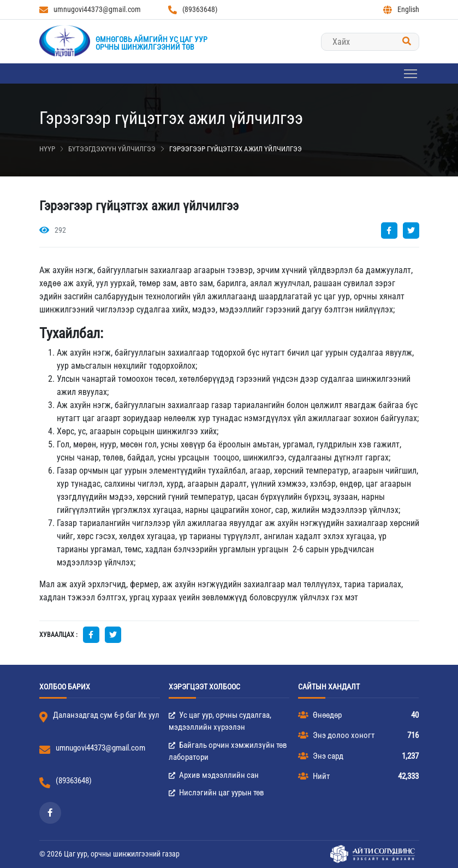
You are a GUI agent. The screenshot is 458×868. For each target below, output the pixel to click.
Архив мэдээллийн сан (214, 775)
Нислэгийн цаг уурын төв (216, 793)
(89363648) (193, 10)
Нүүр (47, 149)
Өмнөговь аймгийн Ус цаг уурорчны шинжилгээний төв (151, 43)
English (401, 10)
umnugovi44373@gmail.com (90, 10)
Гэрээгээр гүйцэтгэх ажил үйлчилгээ (236, 149)
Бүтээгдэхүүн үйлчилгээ (112, 149)
